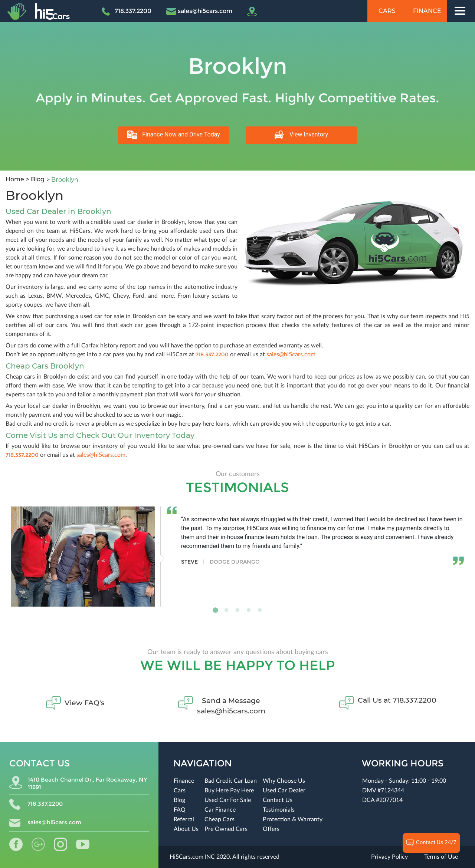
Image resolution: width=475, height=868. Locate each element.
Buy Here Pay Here (229, 791)
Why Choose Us (284, 781)
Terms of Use (441, 857)
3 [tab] (237, 610)
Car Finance (220, 810)
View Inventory (301, 135)
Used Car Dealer (284, 791)
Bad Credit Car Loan (231, 781)
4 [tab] (249, 610)
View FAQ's (85, 703)
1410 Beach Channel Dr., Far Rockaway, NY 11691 (78, 783)
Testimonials (279, 810)
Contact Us (278, 800)
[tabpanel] (237, 557)
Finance (427, 11)
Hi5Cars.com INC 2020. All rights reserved (225, 857)
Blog (37, 179)
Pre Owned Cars (226, 829)
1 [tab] (215, 610)
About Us (186, 829)
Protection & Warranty (293, 819)
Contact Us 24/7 (431, 843)
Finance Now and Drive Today (174, 135)
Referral (184, 819)
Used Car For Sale (228, 800)
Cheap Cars (220, 819)
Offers (271, 829)
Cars (387, 11)
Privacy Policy (389, 857)
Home (15, 179)
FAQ (180, 810)
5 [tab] (260, 610)
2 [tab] (226, 610)
